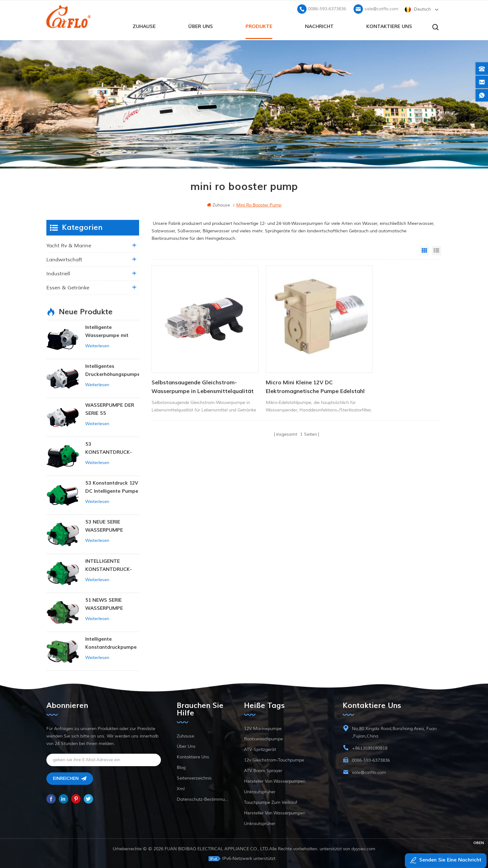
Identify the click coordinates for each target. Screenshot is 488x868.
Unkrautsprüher (260, 791)
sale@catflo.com (381, 8)
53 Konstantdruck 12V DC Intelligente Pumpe (112, 486)
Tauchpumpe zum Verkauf (271, 802)
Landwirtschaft (64, 259)
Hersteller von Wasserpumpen (275, 780)
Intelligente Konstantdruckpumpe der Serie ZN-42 (111, 643)
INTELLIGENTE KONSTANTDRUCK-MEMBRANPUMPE (109, 564)
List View (436, 250)
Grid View (425, 250)
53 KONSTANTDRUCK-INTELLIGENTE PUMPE (112, 448)
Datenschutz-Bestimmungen (202, 798)
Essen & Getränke (68, 287)
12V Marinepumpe (263, 728)
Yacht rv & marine (69, 245)
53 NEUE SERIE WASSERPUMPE (104, 525)
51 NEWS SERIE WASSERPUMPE (104, 603)
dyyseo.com (363, 848)
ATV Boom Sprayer (263, 770)
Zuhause (144, 25)
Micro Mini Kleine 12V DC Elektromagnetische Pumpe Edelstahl (285, 369)
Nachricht (319, 25)
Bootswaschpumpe (263, 738)
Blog (181, 767)
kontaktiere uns (389, 25)
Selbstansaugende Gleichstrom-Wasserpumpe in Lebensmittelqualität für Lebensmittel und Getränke (194, 369)
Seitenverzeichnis (194, 777)
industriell (58, 273)
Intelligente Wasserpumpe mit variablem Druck (107, 331)
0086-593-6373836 (327, 8)
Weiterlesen (97, 345)
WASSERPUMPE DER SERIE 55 (110, 408)
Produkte (259, 25)
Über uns (201, 25)
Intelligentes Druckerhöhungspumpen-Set (112, 370)
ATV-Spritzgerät (260, 749)
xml (181, 788)
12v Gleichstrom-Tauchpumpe (274, 759)
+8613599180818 (370, 747)
